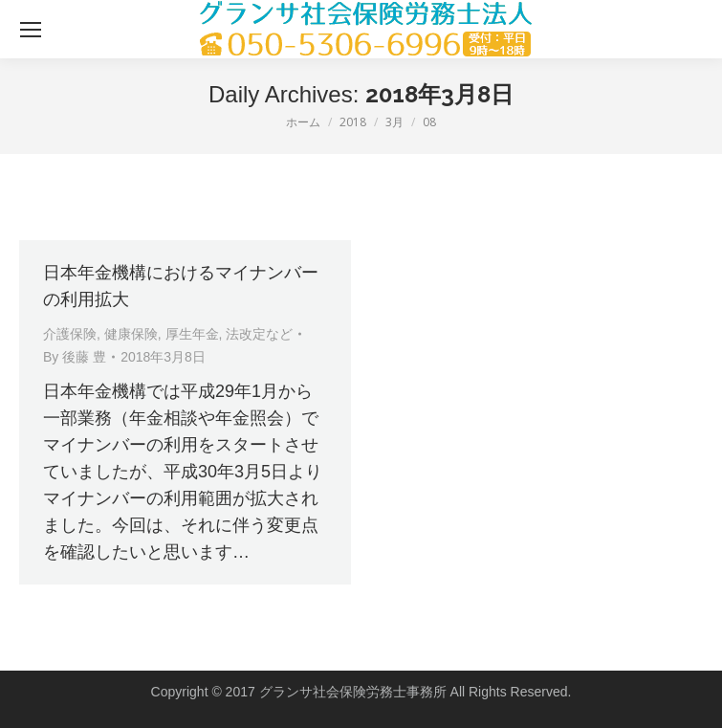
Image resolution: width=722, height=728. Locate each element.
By (75, 357)
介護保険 (70, 334)
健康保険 (131, 334)
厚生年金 (192, 334)
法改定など (259, 334)
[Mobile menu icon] (31, 30)
